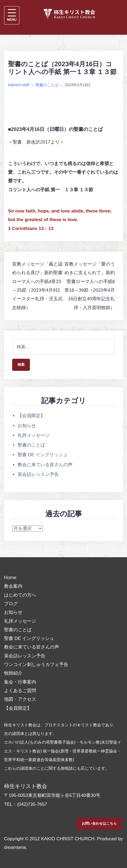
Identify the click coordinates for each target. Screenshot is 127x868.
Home (10, 578)
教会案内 (13, 586)
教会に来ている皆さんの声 (45, 465)
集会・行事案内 (20, 682)
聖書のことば (47, 85)
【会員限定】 (31, 416)
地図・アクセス (20, 699)
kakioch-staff (19, 85)
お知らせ (27, 426)
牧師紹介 (13, 673)
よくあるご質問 (20, 691)
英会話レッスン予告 (38, 474)
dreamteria (15, 847)
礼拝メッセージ (34, 435)
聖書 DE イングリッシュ (43, 455)
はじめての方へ (20, 595)
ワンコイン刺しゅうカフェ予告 (36, 665)
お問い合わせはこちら (99, 823)
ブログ (11, 604)
